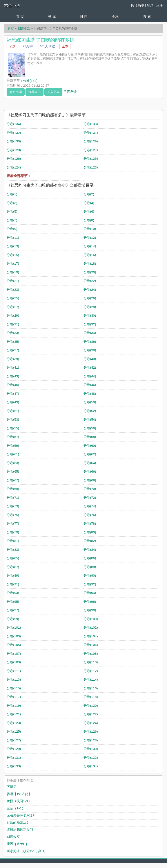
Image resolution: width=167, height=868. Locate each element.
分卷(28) (90, 307)
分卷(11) (13, 238)
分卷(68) (90, 480)
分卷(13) (13, 246)
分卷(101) (14, 627)
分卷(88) (90, 567)
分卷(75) (13, 515)
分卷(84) (90, 550)
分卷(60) (90, 446)
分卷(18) (90, 263)
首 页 (20, 17)
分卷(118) (91, 697)
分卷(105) (14, 645)
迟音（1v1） (16, 808)
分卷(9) (12, 229)
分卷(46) (90, 385)
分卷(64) (90, 463)
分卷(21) (13, 281)
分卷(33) (13, 333)
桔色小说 (12, 5)
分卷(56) (90, 428)
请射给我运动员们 (20, 829)
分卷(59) (13, 446)
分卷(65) (13, 471)
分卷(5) (12, 211)
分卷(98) (90, 610)
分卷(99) (13, 619)
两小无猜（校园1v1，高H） (27, 851)
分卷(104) (91, 636)
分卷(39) (13, 359)
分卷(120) (91, 706)
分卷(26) (90, 298)
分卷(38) (90, 350)
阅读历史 (138, 5)
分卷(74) (90, 506)
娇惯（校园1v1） (19, 801)
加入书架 (53, 92)
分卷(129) (91, 141)
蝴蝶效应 (13, 837)
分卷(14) (90, 246)
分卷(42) (90, 367)
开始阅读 (16, 92)
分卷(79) (13, 532)
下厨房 (12, 787)
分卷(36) (90, 342)
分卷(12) (90, 238)
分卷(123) (91, 167)
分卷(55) (13, 428)
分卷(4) (89, 203)
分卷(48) (90, 394)
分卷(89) (13, 575)
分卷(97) (13, 610)
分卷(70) (90, 489)
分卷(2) (89, 194)
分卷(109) (14, 662)
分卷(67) (13, 480)
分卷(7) (12, 220)
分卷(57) (13, 437)
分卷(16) (90, 255)
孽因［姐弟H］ (18, 844)
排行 (83, 17)
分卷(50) (90, 402)
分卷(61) (13, 454)
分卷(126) (14, 159)
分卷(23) (13, 290)
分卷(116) (91, 688)
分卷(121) (14, 714)
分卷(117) (14, 697)
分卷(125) (91, 159)
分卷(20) (90, 272)
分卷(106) (91, 645)
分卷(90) (90, 575)
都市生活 (24, 29)
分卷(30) (90, 315)
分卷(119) (14, 706)
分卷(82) (90, 541)
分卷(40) (90, 359)
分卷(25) (13, 298)
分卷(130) (14, 141)
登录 (150, 5)
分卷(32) (90, 324)
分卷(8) (89, 220)
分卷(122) (91, 714)
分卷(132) (14, 133)
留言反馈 (70, 91)
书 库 (52, 17)
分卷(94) (90, 593)
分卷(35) (13, 342)
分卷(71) (13, 498)
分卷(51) (13, 411)
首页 (11, 29)
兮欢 (12, 46)
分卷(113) (14, 679)
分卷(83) (13, 550)
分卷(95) (13, 602)
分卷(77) (13, 523)
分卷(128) (14, 150)
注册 (160, 5)
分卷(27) (13, 307)
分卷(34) (90, 333)
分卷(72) (90, 498)
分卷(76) (90, 515)
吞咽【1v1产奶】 (19, 794)
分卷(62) (90, 454)
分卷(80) (90, 532)
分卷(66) (90, 471)
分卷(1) (12, 194)
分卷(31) (13, 324)
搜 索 (147, 17)
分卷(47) (13, 394)
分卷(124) (14, 167)
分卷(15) (13, 255)
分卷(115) (14, 688)
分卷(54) (90, 419)
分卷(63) (13, 463)
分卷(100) (91, 619)
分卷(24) (90, 290)
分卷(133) (91, 124)
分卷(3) (12, 203)
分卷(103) (14, 636)
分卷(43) (13, 376)
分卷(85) (13, 558)
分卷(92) (90, 584)
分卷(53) (13, 419)
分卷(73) (13, 506)
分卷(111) (14, 671)
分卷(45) (13, 385)
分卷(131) (91, 133)
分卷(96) (90, 602)
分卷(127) (91, 150)
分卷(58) (90, 437)
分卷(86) (90, 558)
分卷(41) (13, 367)
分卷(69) (13, 489)
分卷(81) (13, 541)
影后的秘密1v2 (17, 822)
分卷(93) (13, 593)
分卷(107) (14, 654)
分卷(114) (91, 679)
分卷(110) (91, 662)
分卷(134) (30, 81)
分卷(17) (13, 263)
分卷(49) (13, 402)
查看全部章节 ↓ (18, 176)
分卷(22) (90, 281)
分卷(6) (89, 211)
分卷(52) (90, 411)
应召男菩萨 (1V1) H (21, 815)
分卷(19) (13, 272)
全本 (115, 17)
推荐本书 (34, 92)
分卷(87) (13, 567)
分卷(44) (90, 376)
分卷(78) (90, 523)
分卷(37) (13, 350)
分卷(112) (91, 671)
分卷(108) (91, 654)
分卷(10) (90, 229)
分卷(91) (13, 584)
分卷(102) (91, 627)
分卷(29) (13, 315)
